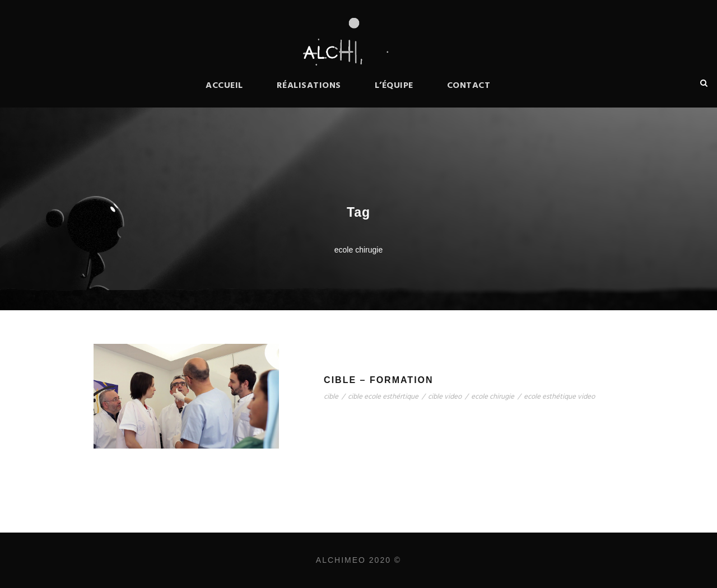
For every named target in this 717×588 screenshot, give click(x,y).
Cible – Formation (378, 380)
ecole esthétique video (559, 397)
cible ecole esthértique (383, 397)
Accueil (224, 86)
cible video (445, 397)
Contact (469, 86)
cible (331, 397)
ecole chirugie (493, 397)
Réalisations (309, 86)
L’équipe (394, 86)
